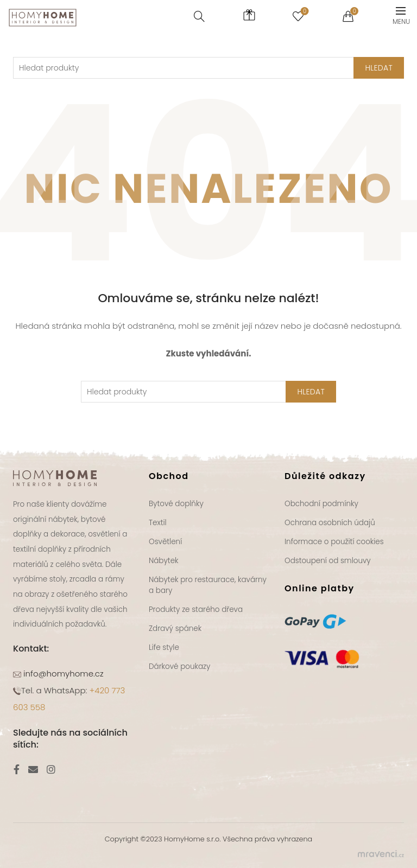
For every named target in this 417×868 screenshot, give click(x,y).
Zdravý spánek (175, 628)
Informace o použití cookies (334, 542)
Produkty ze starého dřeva (196, 609)
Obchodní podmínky (321, 504)
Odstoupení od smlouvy (328, 561)
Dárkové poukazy (179, 666)
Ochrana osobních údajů (330, 523)
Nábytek (164, 561)
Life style (164, 647)
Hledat (311, 392)
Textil (158, 523)
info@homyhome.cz (62, 674)
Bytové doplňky (176, 504)
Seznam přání (303, 12)
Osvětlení (165, 542)
